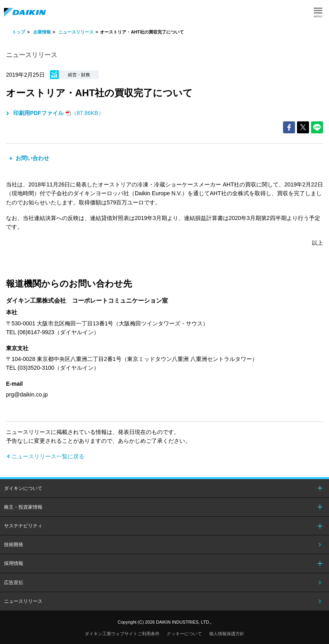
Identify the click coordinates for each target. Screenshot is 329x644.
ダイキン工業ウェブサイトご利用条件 (122, 634)
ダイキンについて (23, 488)
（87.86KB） (58, 113)
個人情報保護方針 (227, 634)
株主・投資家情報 (23, 507)
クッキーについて (184, 634)
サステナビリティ (23, 526)
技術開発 (14, 545)
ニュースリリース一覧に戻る (48, 456)
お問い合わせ (32, 158)
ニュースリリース (76, 32)
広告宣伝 (14, 583)
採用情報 (14, 563)
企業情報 (42, 32)
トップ (19, 32)
